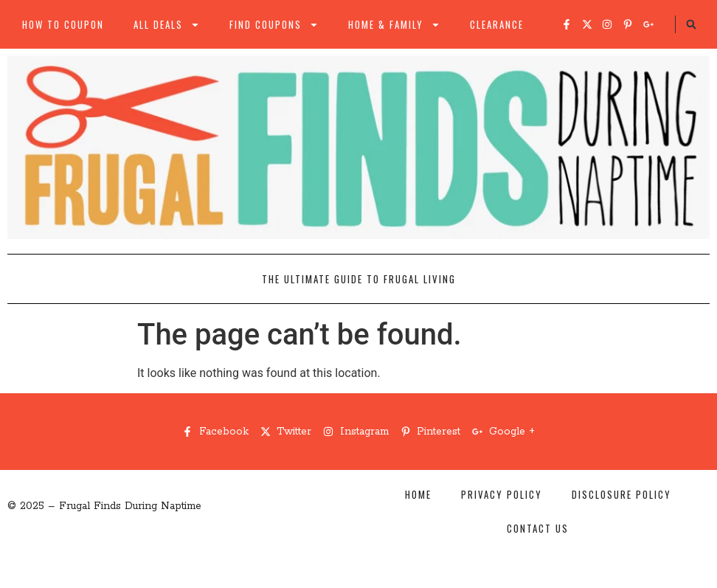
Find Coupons (274, 25)
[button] (691, 24)
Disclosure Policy (621, 494)
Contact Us (538, 528)
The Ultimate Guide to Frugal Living (359, 279)
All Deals (167, 25)
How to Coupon (63, 24)
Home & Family (394, 25)
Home (418, 494)
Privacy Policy (502, 494)
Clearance (497, 24)
